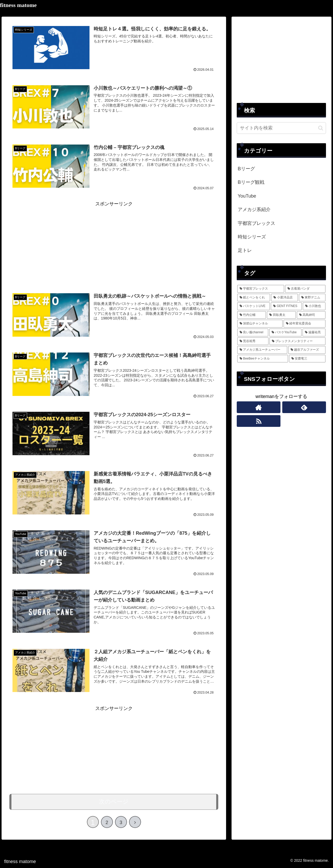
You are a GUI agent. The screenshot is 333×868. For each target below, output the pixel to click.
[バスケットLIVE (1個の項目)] (254, 306)
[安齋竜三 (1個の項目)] (307, 359)
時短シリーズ (252, 237)
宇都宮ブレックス (257, 223)
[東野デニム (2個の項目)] (312, 298)
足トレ (245, 250)
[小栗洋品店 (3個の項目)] (284, 298)
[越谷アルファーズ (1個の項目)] (307, 350)
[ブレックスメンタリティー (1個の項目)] (298, 341)
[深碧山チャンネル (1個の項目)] (260, 324)
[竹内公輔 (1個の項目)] (252, 315)
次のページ (114, 802)
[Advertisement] (114, 245)
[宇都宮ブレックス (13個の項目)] (261, 289)
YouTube (247, 196)
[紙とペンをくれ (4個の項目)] (254, 298)
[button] (321, 128)
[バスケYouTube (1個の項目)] (285, 332)
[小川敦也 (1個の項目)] (314, 306)
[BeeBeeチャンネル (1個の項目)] (263, 359)
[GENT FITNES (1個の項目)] (286, 306)
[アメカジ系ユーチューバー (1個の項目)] (262, 350)
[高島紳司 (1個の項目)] (311, 315)
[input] (281, 128)
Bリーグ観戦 (251, 182)
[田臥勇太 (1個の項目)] (281, 315)
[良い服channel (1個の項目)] (253, 332)
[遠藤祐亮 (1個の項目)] (314, 332)
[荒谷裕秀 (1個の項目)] (253, 341)
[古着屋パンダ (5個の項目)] (305, 289)
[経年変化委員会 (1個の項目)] (305, 324)
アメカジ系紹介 (254, 210)
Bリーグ (246, 169)
